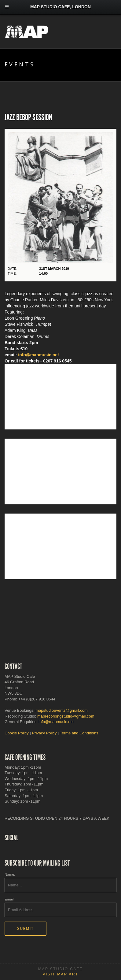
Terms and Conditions (79, 733)
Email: (9, 899)
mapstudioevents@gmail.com (62, 710)
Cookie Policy (17, 733)
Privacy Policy (44, 733)
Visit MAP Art (61, 974)
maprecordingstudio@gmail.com (66, 716)
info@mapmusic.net (38, 355)
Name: (10, 874)
